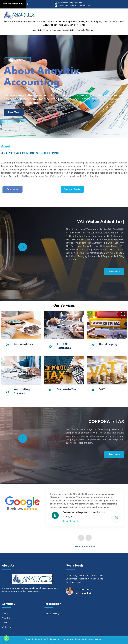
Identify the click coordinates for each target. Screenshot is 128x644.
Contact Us (7, 627)
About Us (6, 618)
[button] (77, 546)
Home (5, 614)
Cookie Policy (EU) (53, 614)
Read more (114, 271)
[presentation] (81, 538)
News (5, 622)
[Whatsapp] (6, 638)
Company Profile (72, 200)
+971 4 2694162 (83, 593)
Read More (14, 112)
